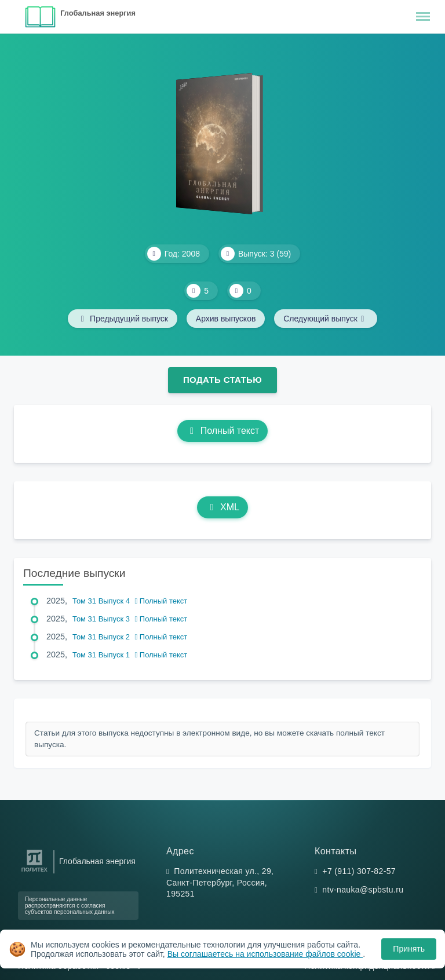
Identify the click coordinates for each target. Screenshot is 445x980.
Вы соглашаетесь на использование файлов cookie (265, 954)
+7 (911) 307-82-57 (359, 871)
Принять (409, 949)
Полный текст (223, 431)
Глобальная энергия (98, 13)
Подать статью (222, 380)
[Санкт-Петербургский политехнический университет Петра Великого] (34, 872)
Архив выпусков (226, 319)
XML (222, 507)
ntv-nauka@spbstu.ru (363, 890)
